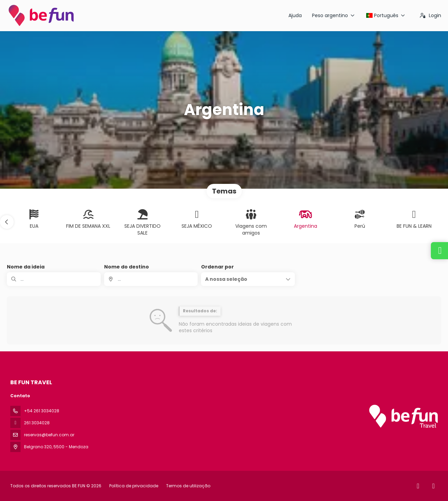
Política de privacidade (134, 486)
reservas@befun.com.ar (49, 435)
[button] (7, 222)
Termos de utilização (188, 486)
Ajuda (295, 15)
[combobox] (151, 279)
